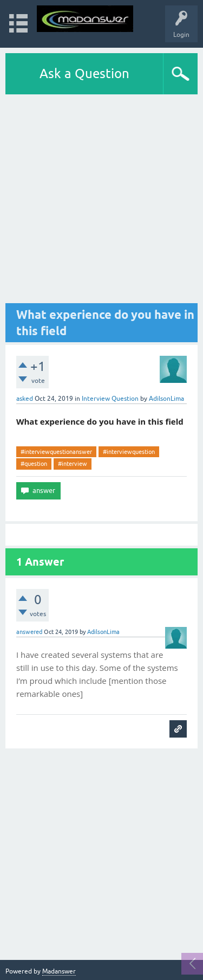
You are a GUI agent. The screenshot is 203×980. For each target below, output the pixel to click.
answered (29, 632)
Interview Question (110, 399)
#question (34, 464)
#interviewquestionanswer (56, 452)
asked (25, 399)
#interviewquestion (129, 452)
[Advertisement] (101, 201)
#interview (73, 464)
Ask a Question (84, 73)
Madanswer (59, 971)
